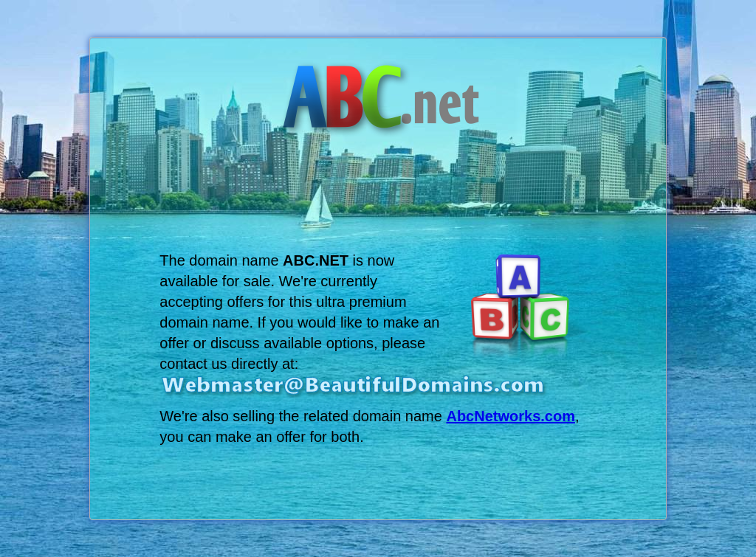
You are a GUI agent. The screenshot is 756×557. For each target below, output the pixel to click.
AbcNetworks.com (511, 416)
